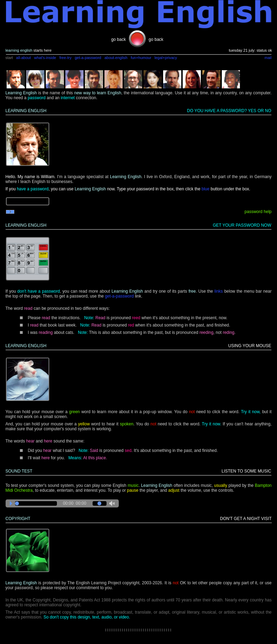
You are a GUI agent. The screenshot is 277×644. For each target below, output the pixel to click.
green (75, 412)
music (133, 485)
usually (221, 485)
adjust (174, 490)
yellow (84, 424)
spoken (127, 424)
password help (258, 212)
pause (133, 490)
